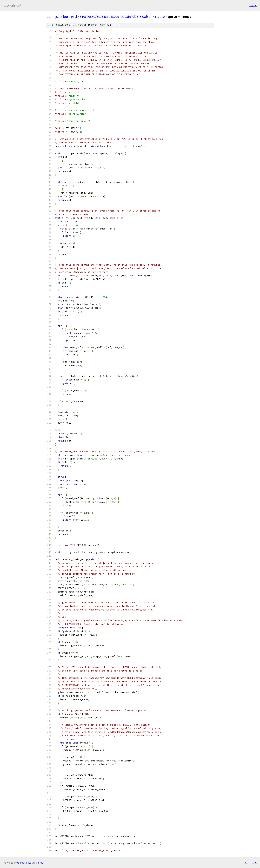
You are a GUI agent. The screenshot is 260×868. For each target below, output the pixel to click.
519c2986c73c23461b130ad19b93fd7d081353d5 (114, 17)
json (254, 863)
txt (246, 863)
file (116, 25)
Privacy (30, 863)
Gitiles (21, 863)
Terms (39, 863)
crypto (160, 17)
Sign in (253, 5)
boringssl (53, 17)
